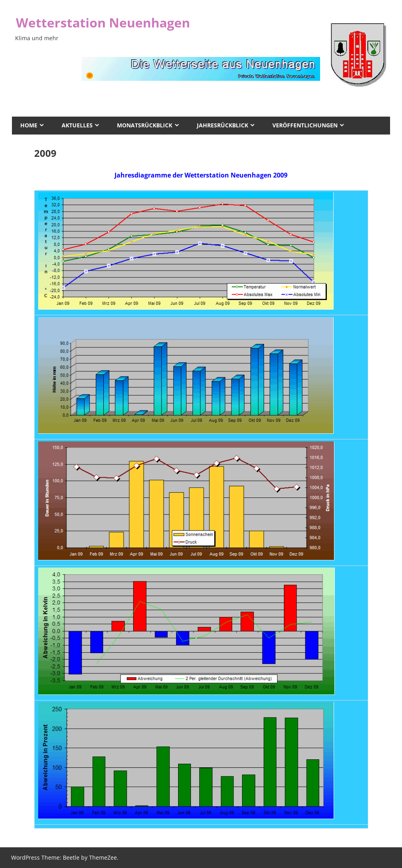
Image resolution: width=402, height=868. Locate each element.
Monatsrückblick (145, 125)
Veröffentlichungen (305, 125)
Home (29, 125)
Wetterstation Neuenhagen (103, 22)
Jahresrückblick (222, 125)
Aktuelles (77, 125)
